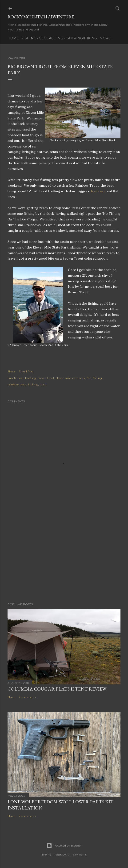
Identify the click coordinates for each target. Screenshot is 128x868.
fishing (97, 378)
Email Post (26, 371)
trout (43, 384)
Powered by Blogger (64, 846)
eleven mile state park (70, 378)
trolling (33, 384)
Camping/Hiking (81, 38)
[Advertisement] (64, 558)
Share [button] (11, 371)
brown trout (46, 378)
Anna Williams (77, 854)
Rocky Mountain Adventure (41, 17)
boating (31, 378)
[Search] (118, 7)
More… (106, 38)
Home (13, 38)
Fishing (29, 38)
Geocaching (51, 38)
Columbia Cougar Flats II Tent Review (57, 689)
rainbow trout (17, 384)
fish (89, 378)
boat (21, 378)
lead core (98, 191)
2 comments (27, 697)
